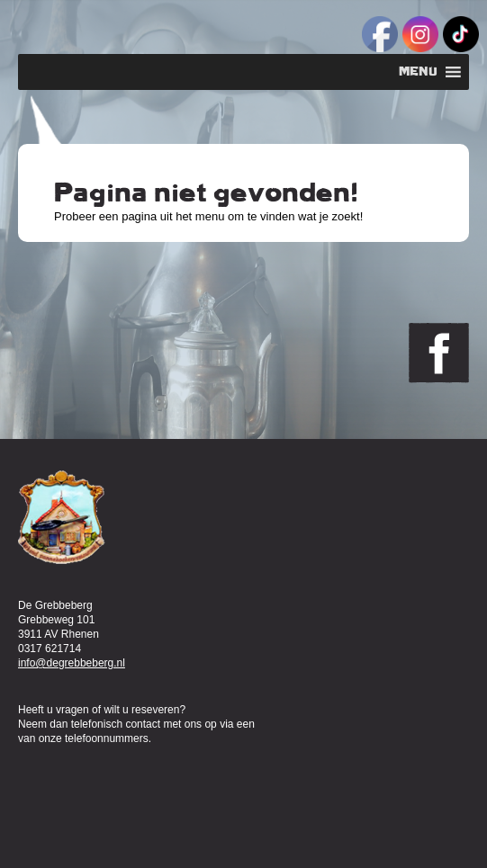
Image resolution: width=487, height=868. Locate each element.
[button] (418, 72)
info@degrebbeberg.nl (72, 663)
